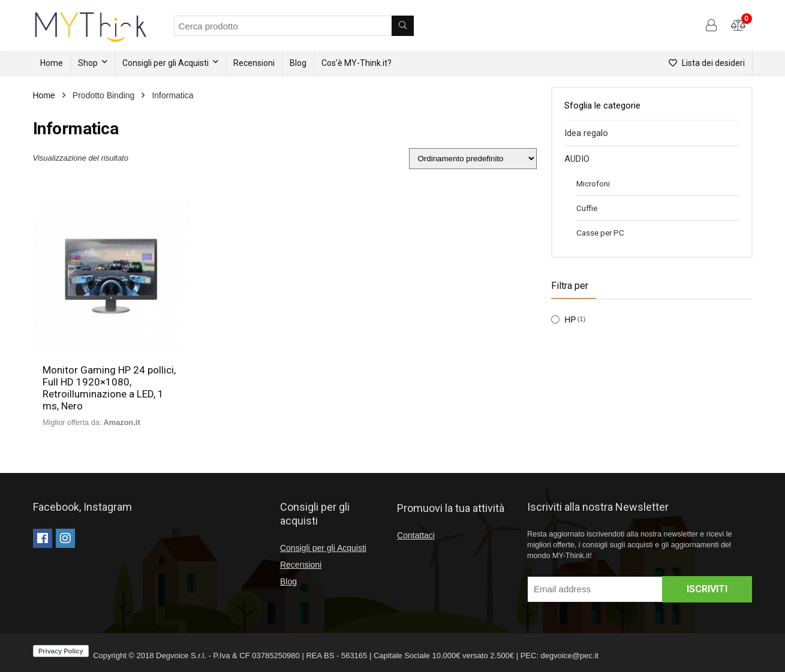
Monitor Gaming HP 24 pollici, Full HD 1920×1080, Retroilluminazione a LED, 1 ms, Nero (109, 388)
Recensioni (254, 63)
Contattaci (416, 535)
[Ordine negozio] (473, 159)
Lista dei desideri (707, 63)
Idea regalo (586, 133)
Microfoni (593, 183)
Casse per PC (600, 233)
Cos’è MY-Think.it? (357, 63)
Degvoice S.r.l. (181, 656)
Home (52, 63)
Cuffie (587, 208)
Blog (298, 63)
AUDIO (577, 159)
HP (570, 320)
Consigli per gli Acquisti (166, 63)
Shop (88, 63)
